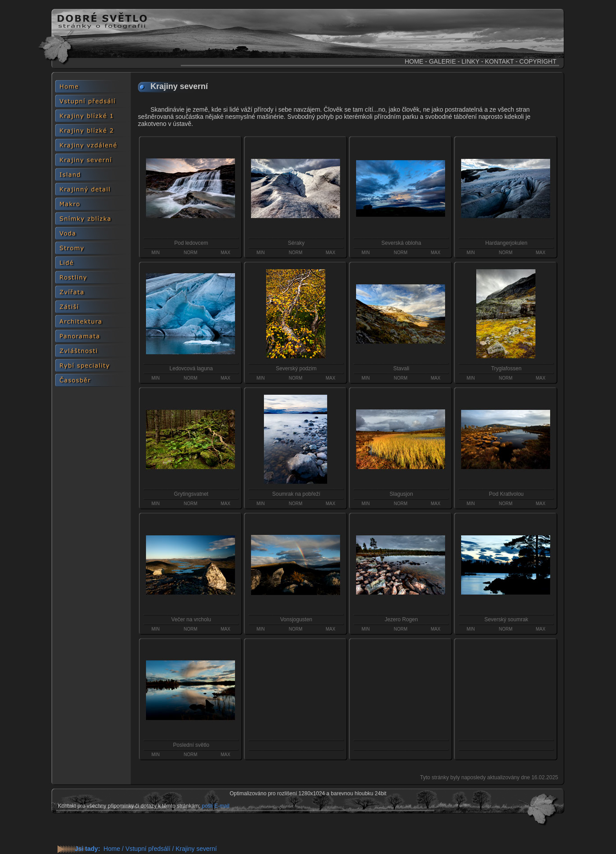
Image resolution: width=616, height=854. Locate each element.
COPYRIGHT (538, 61)
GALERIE (443, 61)
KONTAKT (499, 61)
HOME (414, 61)
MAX (226, 253)
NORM (191, 253)
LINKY (470, 61)
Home (112, 849)
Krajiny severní (196, 849)
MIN (155, 253)
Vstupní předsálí (148, 849)
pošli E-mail (215, 806)
